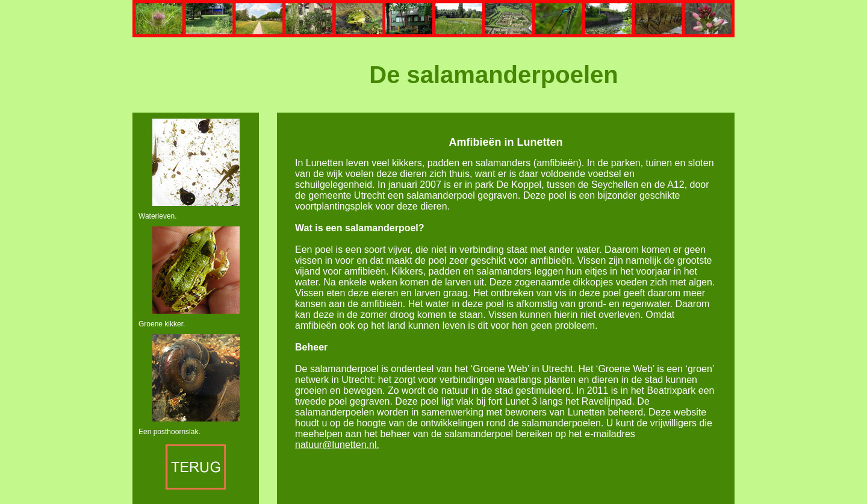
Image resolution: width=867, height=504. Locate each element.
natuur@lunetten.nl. (337, 445)
